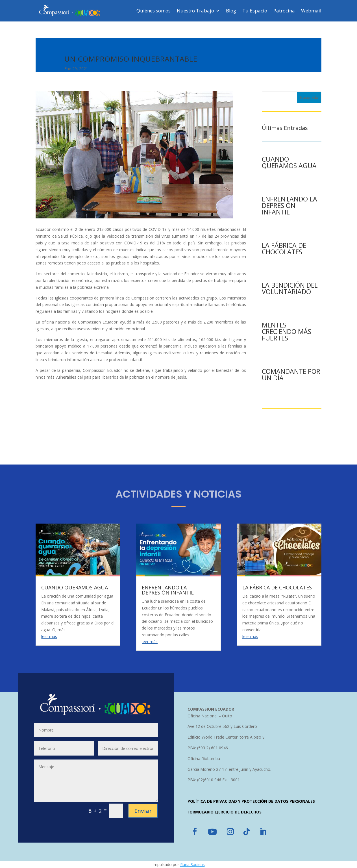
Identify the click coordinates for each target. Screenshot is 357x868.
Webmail (311, 11)
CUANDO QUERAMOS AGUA (289, 162)
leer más (49, 636)
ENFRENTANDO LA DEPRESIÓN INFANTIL (289, 205)
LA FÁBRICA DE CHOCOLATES (284, 249)
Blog (231, 11)
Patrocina (284, 11)
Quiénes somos (154, 11)
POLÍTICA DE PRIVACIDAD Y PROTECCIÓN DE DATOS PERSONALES (251, 801)
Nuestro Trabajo (195, 11)
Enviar (143, 811)
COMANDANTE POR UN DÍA (291, 375)
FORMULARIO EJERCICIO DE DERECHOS (225, 812)
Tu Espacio (255, 11)
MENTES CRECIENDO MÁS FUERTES (287, 331)
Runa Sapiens (192, 864)
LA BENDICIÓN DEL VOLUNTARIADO (290, 288)
